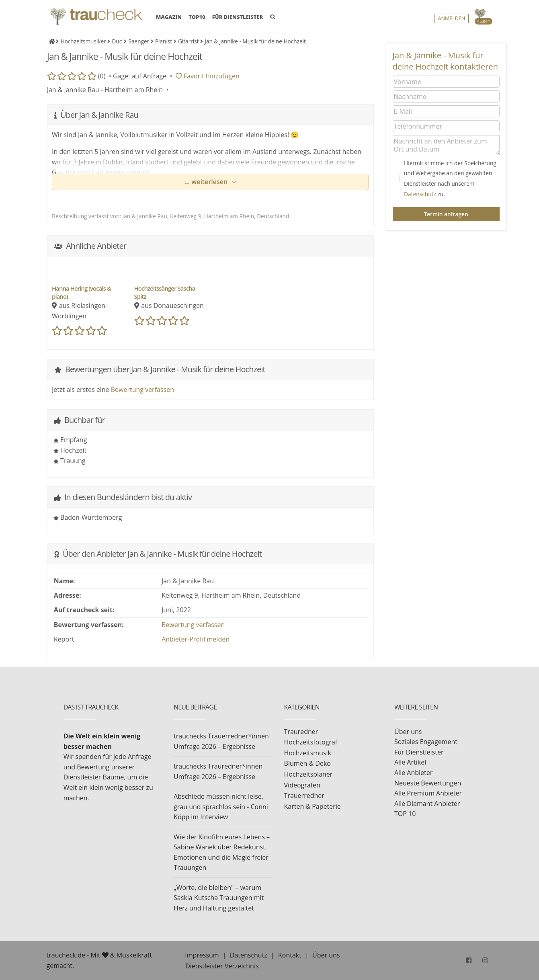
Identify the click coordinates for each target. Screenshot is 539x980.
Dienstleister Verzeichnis (222, 966)
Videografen (302, 785)
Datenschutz (420, 194)
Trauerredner (304, 795)
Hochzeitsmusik (308, 753)
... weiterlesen (207, 182)
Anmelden (451, 19)
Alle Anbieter (413, 773)
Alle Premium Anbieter (428, 793)
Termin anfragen (446, 214)
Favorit (208, 76)
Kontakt (290, 955)
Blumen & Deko (307, 763)
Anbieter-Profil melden (196, 639)
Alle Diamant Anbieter (427, 804)
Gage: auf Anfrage (140, 76)
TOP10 (197, 17)
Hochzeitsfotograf (311, 742)
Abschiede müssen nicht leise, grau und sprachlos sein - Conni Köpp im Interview (221, 807)
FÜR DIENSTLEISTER (238, 17)
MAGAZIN (169, 17)
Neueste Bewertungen (428, 783)
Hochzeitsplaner (308, 774)
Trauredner (301, 732)
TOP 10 (405, 814)
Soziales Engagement (426, 742)
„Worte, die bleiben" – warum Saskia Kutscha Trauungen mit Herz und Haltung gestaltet (219, 898)
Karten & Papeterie (313, 806)
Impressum (202, 955)
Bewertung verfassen (142, 390)
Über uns (408, 732)
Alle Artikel (410, 762)
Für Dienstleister (419, 752)
